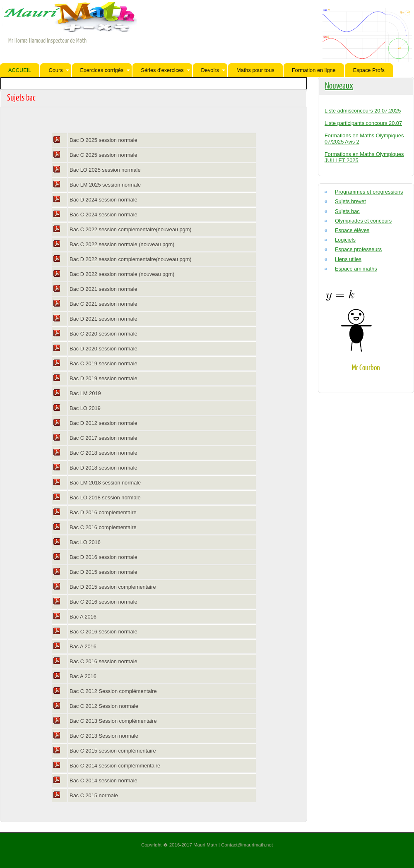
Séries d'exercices (165, 70)
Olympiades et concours (363, 221)
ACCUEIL (20, 70)
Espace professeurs (358, 249)
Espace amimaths (356, 269)
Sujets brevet (350, 201)
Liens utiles (348, 259)
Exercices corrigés (105, 70)
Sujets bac (347, 211)
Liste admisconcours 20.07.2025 (363, 111)
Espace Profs (369, 70)
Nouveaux (339, 85)
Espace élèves (352, 230)
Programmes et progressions (369, 192)
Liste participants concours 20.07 (363, 123)
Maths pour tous (255, 70)
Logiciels (345, 240)
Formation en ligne (314, 70)
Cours (59, 70)
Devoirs (213, 70)
